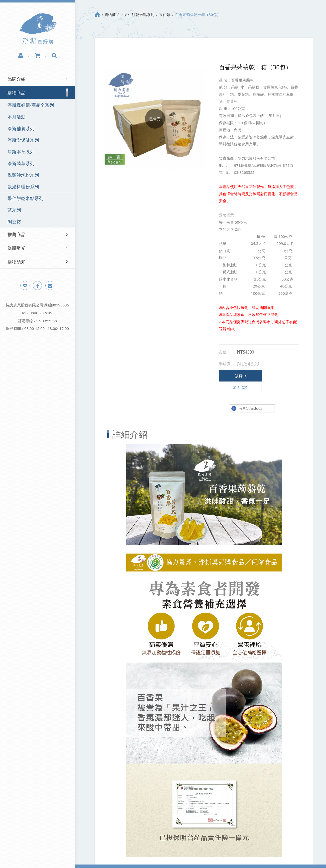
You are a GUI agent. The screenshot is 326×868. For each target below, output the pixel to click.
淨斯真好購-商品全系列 (31, 105)
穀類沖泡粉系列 (23, 175)
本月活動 (16, 117)
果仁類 (165, 14)
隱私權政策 (96, 860)
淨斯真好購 (38, 29)
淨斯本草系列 (21, 152)
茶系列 (14, 210)
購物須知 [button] (16, 262)
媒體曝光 (16, 248)
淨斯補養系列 (21, 128)
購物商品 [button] (16, 93)
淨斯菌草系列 (21, 163)
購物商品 (112, 14)
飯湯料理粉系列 (23, 187)
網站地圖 (119, 860)
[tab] (37, 79)
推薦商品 (16, 234)
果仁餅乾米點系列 (25, 198)
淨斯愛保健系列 (23, 140)
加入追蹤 (277, 376)
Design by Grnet (225, 860)
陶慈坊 (14, 221)
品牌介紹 (16, 79)
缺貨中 (238, 376)
